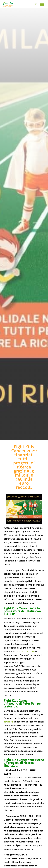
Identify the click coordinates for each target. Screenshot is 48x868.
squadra (8, 722)
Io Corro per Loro (26, 651)
